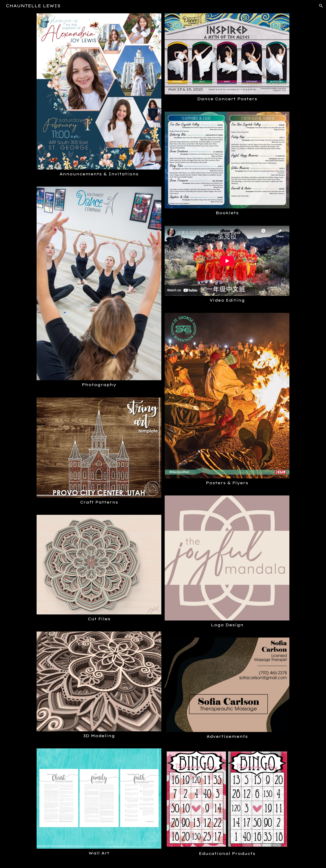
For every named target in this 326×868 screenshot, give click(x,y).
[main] (99, 174)
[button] (321, 6)
